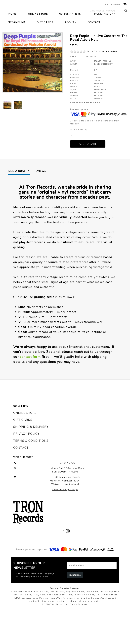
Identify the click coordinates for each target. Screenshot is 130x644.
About (70, 42)
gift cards (23, 440)
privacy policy (26, 454)
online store (25, 433)
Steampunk (17, 42)
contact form (30, 377)
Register (116, 4)
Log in (105, 4)
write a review (109, 71)
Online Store (38, 34)
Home (12, 34)
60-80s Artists (71, 34)
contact (21, 468)
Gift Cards (45, 42)
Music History (105, 34)
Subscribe (75, 595)
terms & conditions (31, 461)
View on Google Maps (65, 509)
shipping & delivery (31, 447)
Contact (94, 42)
